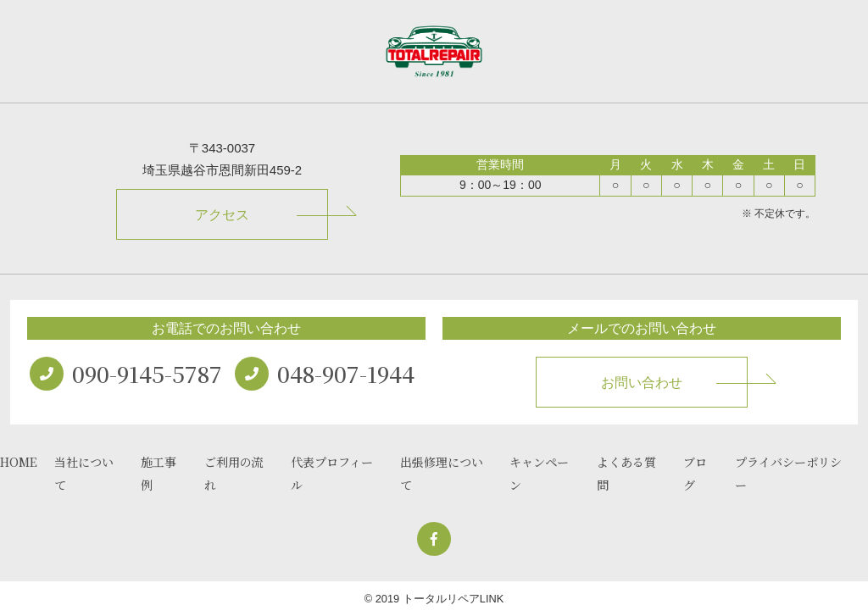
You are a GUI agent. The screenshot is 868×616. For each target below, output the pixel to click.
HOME (19, 462)
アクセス (222, 215)
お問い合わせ (642, 383)
